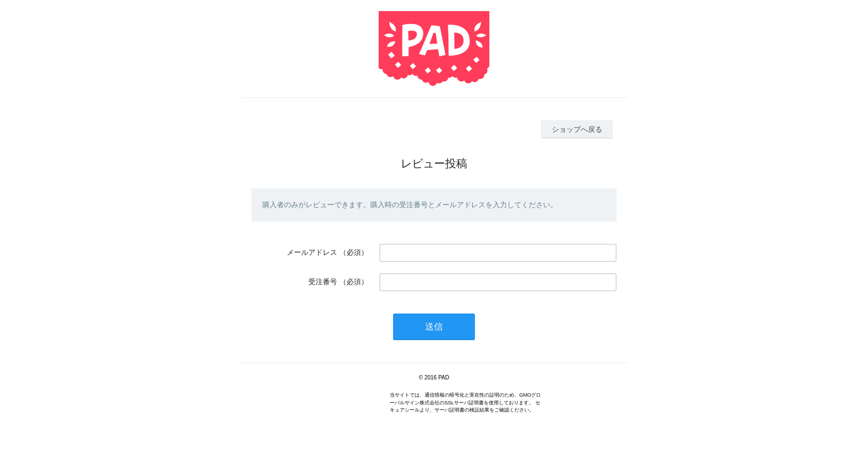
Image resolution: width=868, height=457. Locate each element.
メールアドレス (312, 252)
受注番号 (323, 282)
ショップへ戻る (577, 129)
